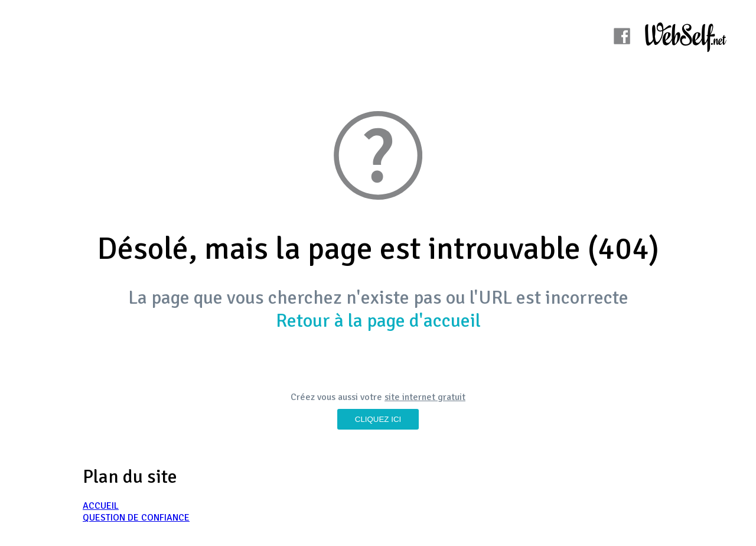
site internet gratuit (425, 397)
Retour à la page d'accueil (378, 321)
